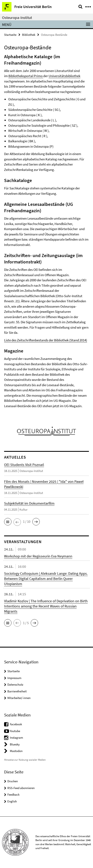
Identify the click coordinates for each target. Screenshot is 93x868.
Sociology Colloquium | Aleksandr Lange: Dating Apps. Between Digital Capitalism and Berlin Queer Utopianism (46, 579)
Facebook (16, 724)
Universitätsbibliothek (64, 76)
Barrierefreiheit (17, 691)
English (12, 801)
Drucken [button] (13, 781)
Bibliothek (29, 35)
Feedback (13, 794)
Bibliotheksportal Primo (26, 76)
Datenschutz (15, 684)
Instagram (16, 738)
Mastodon (16, 751)
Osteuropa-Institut (17, 17)
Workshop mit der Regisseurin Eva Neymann (38, 556)
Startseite (10, 35)
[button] (8, 522)
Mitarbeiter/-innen (19, 698)
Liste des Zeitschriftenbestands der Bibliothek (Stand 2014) (46, 340)
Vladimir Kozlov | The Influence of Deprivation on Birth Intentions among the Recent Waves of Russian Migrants (46, 606)
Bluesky (15, 744)
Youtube (15, 731)
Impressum (14, 678)
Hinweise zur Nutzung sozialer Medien (25, 760)
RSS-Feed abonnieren (21, 788)
